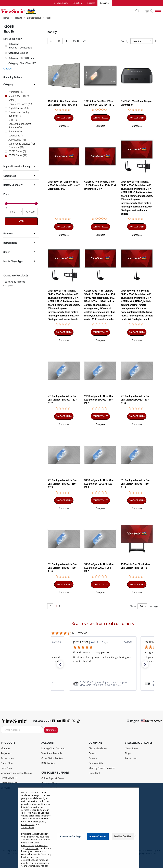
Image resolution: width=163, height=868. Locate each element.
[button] (64, 126)
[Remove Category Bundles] (6, 53)
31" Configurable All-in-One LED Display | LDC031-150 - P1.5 (135, 484)
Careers (93, 759)
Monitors (6, 749)
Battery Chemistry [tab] (13, 185)
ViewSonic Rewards (52, 754)
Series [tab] (7, 252)
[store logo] (69, 12)
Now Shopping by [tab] (13, 39)
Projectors (6, 754)
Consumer (105, 3)
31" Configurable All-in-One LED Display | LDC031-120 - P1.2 (99, 484)
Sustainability (96, 763)
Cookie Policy (28, 825)
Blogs (128, 754)
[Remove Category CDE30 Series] (6, 58)
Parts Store (7, 768)
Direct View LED (9, 778)
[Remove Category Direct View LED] (6, 64)
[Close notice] (135, 836)
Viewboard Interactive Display (16, 773)
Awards (93, 754)
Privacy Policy (40, 822)
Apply (21, 221)
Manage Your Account (53, 749)
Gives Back (95, 773)
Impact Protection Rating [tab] (17, 167)
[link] (103, 684)
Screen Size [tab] (10, 176)
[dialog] (81, 826)
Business (91, 3)
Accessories (7, 759)
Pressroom (131, 759)
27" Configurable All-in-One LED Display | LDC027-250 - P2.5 (62, 484)
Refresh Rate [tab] (10, 243)
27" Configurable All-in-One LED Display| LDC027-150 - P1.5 (99, 400)
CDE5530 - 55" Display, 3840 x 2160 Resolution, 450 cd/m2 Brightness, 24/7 (100, 185)
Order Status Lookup (52, 759)
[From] (13, 212)
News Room (131, 749)
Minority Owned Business (102, 768)
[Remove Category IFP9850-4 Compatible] (6, 46)
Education (77, 3)
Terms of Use (28, 827)
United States (152, 721)
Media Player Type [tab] (13, 261)
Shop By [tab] (51, 32)
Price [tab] (6, 194)
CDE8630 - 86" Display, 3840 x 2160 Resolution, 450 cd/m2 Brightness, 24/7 (64, 185)
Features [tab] (8, 234)
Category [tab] (8, 85)
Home (6, 18)
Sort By (125, 41)
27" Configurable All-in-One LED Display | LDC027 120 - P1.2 (62, 400)
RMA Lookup (48, 763)
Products (18, 18)
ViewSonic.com (61, 3)
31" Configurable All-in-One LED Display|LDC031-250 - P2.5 (99, 568)
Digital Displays (34, 18)
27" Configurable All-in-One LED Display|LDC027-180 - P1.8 (135, 400)
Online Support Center (53, 779)
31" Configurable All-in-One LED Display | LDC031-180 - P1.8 (62, 568)
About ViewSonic (98, 749)
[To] (30, 212)
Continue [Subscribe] (51, 730)
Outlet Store (7, 763)
